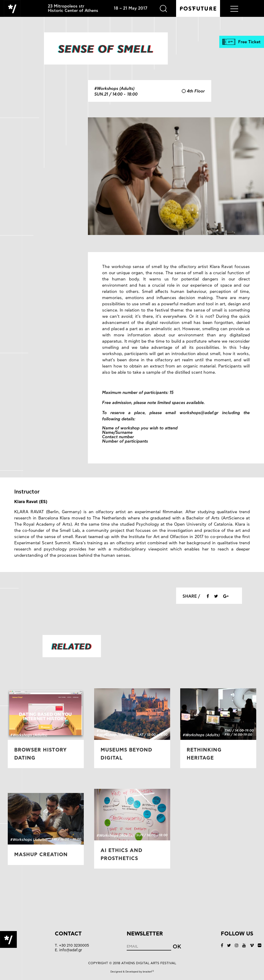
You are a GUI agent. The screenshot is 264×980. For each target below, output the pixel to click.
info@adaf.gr (71, 950)
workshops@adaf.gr (199, 420)
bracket (148, 972)
